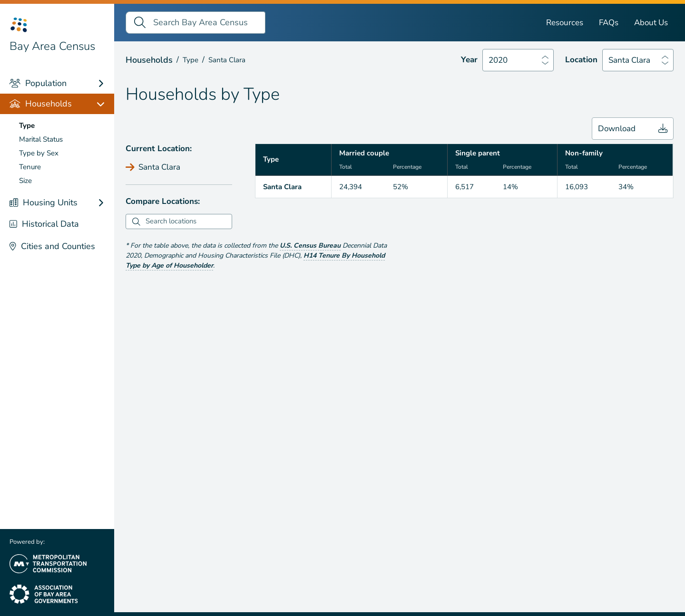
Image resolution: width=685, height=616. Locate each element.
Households (41, 104)
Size (25, 181)
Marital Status (41, 139)
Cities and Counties (52, 246)
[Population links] (105, 83)
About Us (651, 23)
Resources (565, 23)
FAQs (609, 23)
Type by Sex (39, 153)
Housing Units (44, 202)
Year (469, 60)
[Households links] (105, 104)
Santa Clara (629, 60)
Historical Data (44, 224)
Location (581, 60)
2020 (498, 60)
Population (38, 83)
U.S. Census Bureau (310, 245)
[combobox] (187, 221)
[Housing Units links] (105, 203)
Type (27, 125)
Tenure (30, 167)
